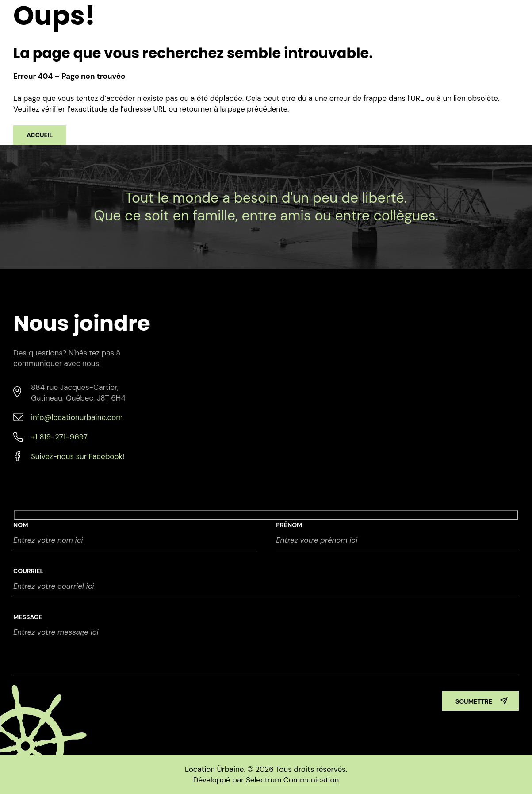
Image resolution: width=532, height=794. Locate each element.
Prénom (289, 525)
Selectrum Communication (292, 780)
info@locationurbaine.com (77, 417)
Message (28, 617)
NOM (21, 525)
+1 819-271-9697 (59, 437)
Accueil (40, 135)
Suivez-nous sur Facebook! (78, 456)
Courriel (28, 571)
